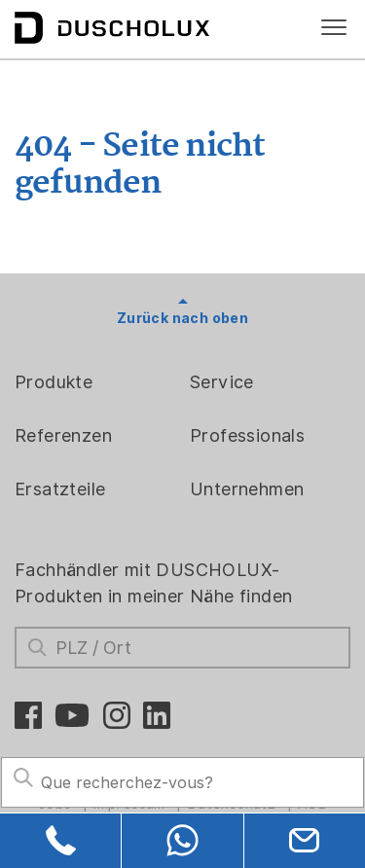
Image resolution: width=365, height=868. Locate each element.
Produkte (54, 382)
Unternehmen (247, 489)
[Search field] (182, 782)
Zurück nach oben (182, 318)
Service (222, 382)
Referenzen (63, 435)
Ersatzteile (60, 489)
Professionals (247, 435)
